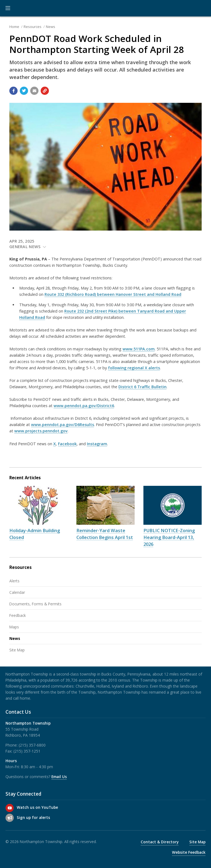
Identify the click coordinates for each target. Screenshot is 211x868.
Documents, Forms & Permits (35, 604)
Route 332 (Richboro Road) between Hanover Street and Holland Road (113, 294)
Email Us (59, 777)
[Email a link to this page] (34, 91)
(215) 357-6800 (32, 745)
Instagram (97, 444)
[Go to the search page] (202, 8)
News (51, 27)
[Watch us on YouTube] (10, 808)
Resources (33, 27)
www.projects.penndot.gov (41, 431)
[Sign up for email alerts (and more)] (10, 818)
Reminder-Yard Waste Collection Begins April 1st (105, 534)
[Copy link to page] (45, 91)
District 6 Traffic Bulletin (142, 387)
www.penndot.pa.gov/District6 (84, 406)
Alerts (14, 581)
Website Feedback (189, 852)
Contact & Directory (160, 842)
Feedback (18, 615)
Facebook (67, 444)
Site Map (17, 650)
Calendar (17, 592)
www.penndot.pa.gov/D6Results (63, 425)
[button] (8, 8)
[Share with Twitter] (24, 91)
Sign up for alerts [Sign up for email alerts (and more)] (33, 817)
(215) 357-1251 (27, 751)
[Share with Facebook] (13, 91)
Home (14, 27)
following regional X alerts (134, 368)
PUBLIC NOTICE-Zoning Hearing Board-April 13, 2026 (169, 537)
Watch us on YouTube (37, 807)
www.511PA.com (139, 349)
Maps (14, 627)
